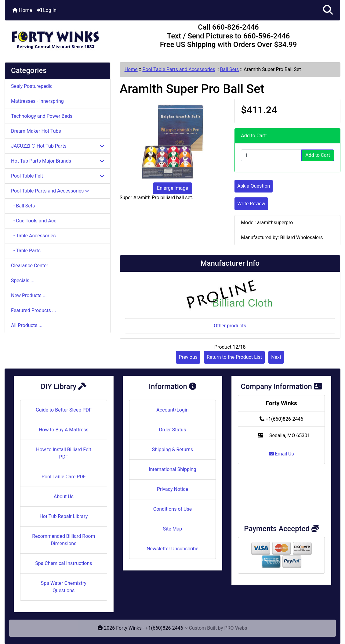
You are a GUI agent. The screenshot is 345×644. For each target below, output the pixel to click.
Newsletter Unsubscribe (172, 549)
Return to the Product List (234, 357)
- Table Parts (26, 251)
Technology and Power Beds (42, 116)
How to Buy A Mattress (64, 430)
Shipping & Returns (173, 450)
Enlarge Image (172, 188)
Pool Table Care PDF (64, 477)
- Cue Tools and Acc (34, 221)
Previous (188, 357)
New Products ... (29, 295)
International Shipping (172, 469)
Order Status (173, 430)
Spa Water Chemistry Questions (64, 587)
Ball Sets (229, 69)
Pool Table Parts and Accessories (179, 69)
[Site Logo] (61, 37)
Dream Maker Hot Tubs (36, 131)
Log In (47, 10)
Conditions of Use (172, 509)
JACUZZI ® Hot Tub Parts (58, 146)
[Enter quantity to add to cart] (271, 155)
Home (22, 10)
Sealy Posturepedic (32, 86)
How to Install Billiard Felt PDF (64, 453)
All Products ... (27, 325)
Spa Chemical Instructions (64, 563)
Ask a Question (254, 186)
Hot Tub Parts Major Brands (58, 161)
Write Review (251, 204)
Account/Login (172, 410)
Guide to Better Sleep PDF (64, 410)
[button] (328, 10)
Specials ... (23, 281)
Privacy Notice (172, 489)
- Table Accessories (33, 236)
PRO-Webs (236, 628)
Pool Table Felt (58, 176)
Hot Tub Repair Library (64, 516)
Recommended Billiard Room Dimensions (64, 540)
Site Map (173, 529)
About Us (64, 496)
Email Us (281, 454)
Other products (230, 326)
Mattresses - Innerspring (37, 101)
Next (276, 357)
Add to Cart (318, 155)
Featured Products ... (34, 310)
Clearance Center (30, 266)
